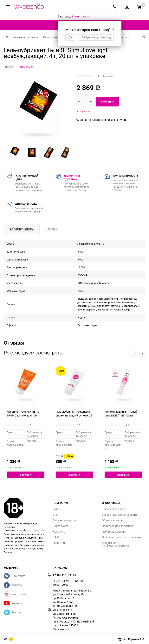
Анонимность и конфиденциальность (116, 544)
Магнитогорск (81, 16)
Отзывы (51, 229)
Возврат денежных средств (119, 515)
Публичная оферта (114, 532)
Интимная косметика (26, 37)
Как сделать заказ (114, 509)
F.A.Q (56, 537)
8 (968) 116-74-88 (115, 120)
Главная (7, 37)
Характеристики (22, 229)
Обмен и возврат (113, 520)
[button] (142, 354)
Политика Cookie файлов (118, 526)
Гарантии (59, 543)
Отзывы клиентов (64, 520)
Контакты (59, 532)
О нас (56, 509)
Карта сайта (61, 526)
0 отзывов (108, 76)
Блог (56, 515)
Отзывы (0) (27, 67)
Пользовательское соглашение (122, 537)
